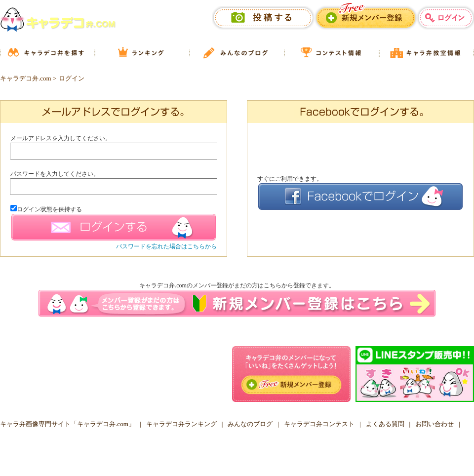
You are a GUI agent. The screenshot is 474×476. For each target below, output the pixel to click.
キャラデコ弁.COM (234, 456)
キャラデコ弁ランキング (181, 424)
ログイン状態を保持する (46, 209)
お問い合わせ (434, 424)
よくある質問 (385, 424)
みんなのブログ (250, 424)
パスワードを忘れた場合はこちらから (166, 246)
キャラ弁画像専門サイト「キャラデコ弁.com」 (67, 424)
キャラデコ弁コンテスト (319, 424)
